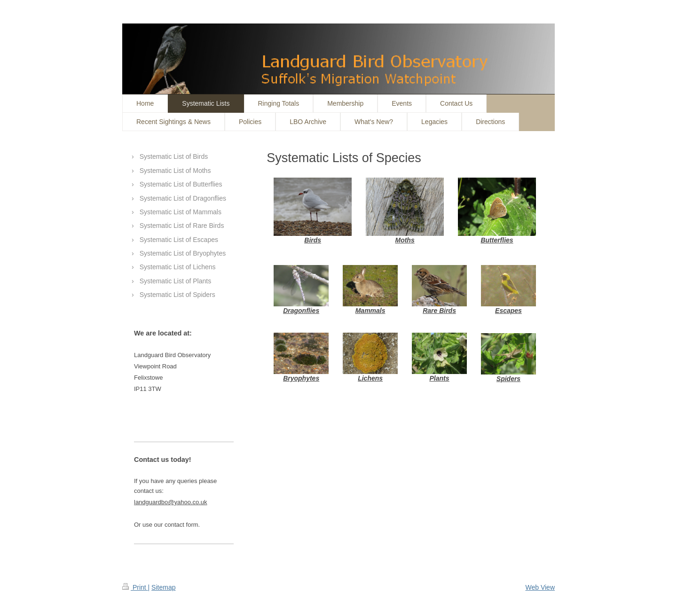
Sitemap (163, 587)
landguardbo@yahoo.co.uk (171, 502)
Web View (540, 587)
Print (135, 587)
